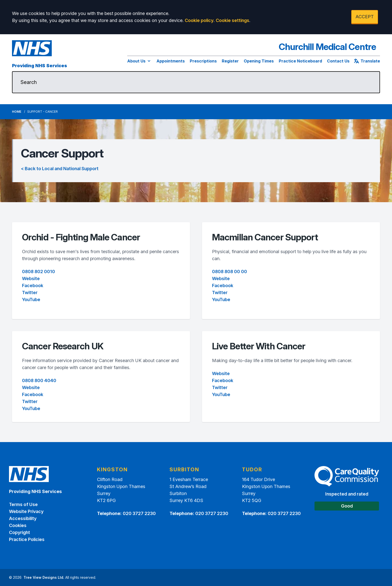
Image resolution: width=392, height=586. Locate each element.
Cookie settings (232, 20)
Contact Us (338, 61)
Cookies (18, 525)
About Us (139, 61)
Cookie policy (199, 20)
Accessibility (23, 518)
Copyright (19, 532)
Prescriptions (203, 61)
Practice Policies (27, 539)
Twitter (30, 293)
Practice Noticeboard (300, 61)
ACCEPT (365, 17)
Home (17, 112)
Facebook (33, 286)
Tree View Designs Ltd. (44, 577)
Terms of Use (23, 504)
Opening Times (259, 61)
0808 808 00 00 (229, 272)
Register (230, 61)
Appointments (171, 61)
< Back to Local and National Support (60, 169)
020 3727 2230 (139, 513)
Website (31, 279)
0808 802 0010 (38, 272)
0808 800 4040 (39, 380)
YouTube (31, 299)
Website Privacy (26, 511)
